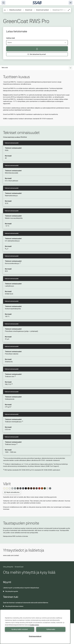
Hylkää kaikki (51, 629)
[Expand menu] (71, 68)
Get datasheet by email (37, 54)
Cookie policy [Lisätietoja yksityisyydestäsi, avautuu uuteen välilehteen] (34, 625)
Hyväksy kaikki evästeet (20, 629)
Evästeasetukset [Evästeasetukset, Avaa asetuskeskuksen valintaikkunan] (35, 636)
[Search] (3, 3)
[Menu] (71, 3)
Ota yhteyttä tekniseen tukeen (13, 606)
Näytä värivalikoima (12, 492)
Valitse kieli (11, 38)
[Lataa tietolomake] (37, 49)
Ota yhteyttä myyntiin (11, 591)
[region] (35, 627)
